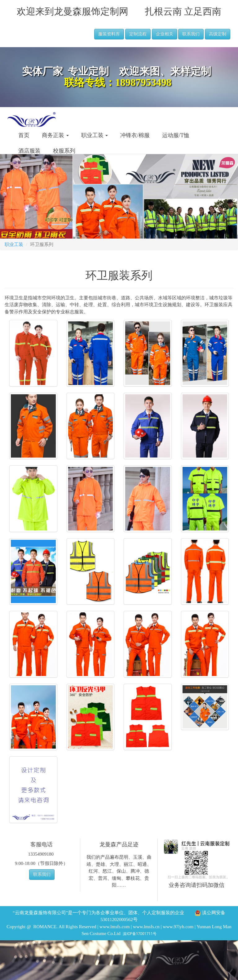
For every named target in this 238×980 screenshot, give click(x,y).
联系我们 (191, 34)
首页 (24, 135)
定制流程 (138, 34)
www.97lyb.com (178, 927)
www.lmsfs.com (115, 927)
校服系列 (64, 151)
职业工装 (95, 135)
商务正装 (55, 135)
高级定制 (218, 34)
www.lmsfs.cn (146, 927)
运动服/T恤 (176, 135)
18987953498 (143, 83)
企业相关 (165, 34)
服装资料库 (109, 34)
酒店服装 (29, 151)
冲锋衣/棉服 (135, 135)
